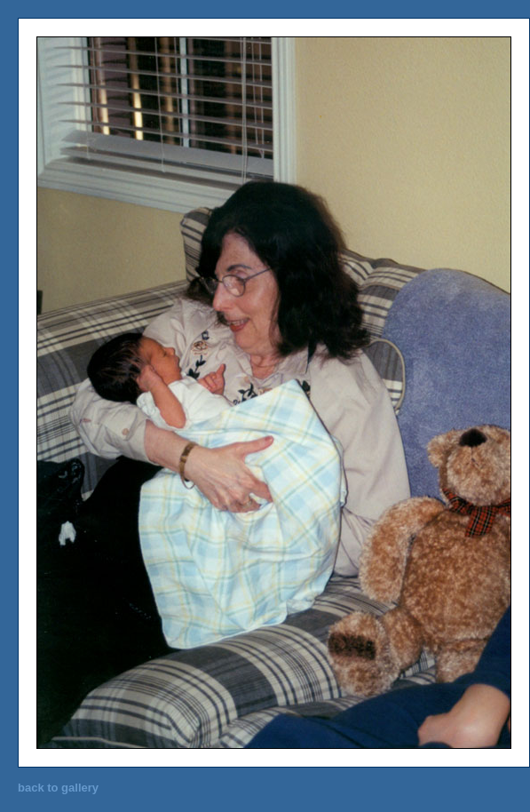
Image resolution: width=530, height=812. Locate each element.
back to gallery (58, 788)
